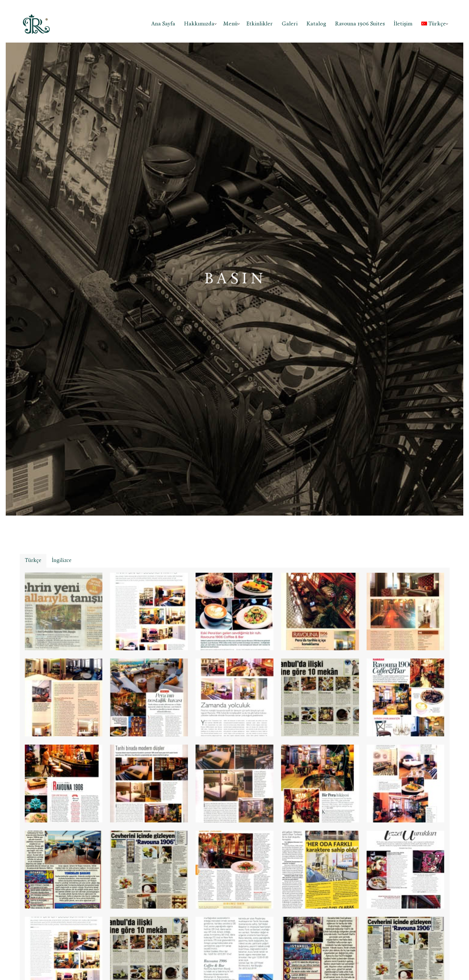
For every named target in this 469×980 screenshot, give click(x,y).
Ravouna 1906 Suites (360, 24)
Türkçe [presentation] (33, 561)
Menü (230, 24)
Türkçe (434, 24)
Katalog (316, 24)
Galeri (290, 24)
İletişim (403, 24)
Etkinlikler (260, 24)
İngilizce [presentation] (62, 561)
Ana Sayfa (163, 24)
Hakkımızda (199, 24)
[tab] (33, 561)
